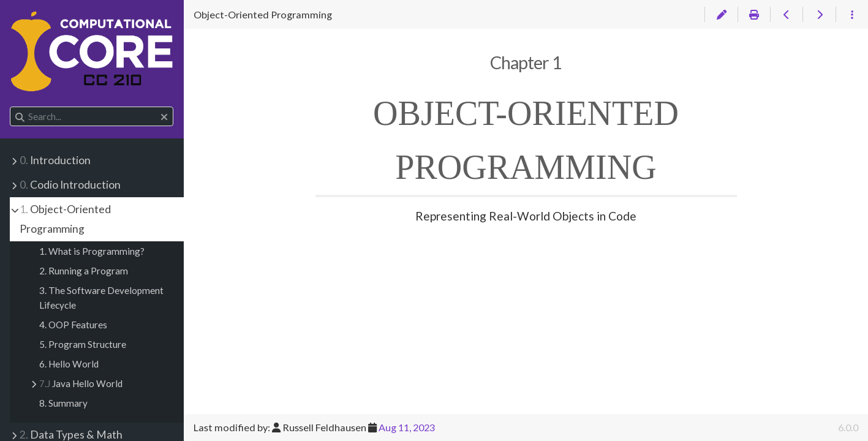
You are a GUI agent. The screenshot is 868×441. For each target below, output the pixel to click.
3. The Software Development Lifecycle (101, 298)
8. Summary (63, 403)
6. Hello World (69, 364)
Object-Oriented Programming (65, 219)
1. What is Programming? (92, 251)
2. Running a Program (84, 271)
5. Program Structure (83, 344)
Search (11, 107)
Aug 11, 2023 (407, 427)
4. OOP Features (73, 325)
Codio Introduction (70, 185)
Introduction (55, 160)
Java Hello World (81, 383)
